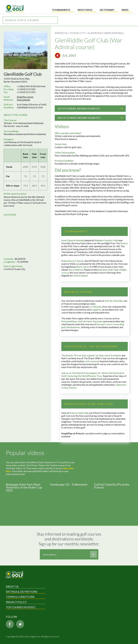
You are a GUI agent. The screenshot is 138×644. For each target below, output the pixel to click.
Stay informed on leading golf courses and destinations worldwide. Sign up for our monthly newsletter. (69, 539)
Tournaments (61, 10)
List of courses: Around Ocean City (90, 109)
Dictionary (107, 10)
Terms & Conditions (20, 597)
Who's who (85, 10)
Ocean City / (79, 33)
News (125, 10)
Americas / (62, 33)
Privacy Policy (16, 602)
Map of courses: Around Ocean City (90, 118)
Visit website (23, 100)
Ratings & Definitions (21, 592)
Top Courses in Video (21, 607)
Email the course (25, 97)
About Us (12, 586)
